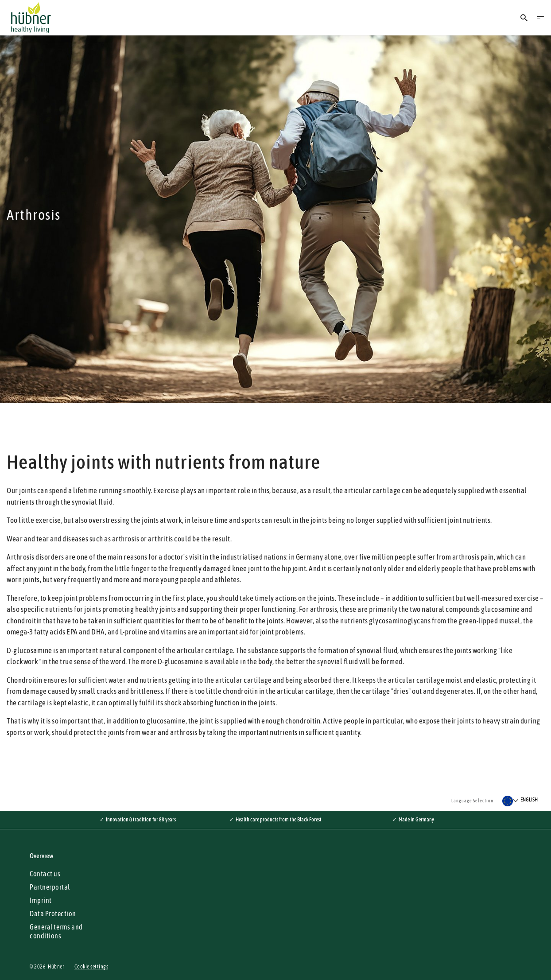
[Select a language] (520, 801)
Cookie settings (91, 967)
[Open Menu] (540, 18)
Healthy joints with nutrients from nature (163, 462)
